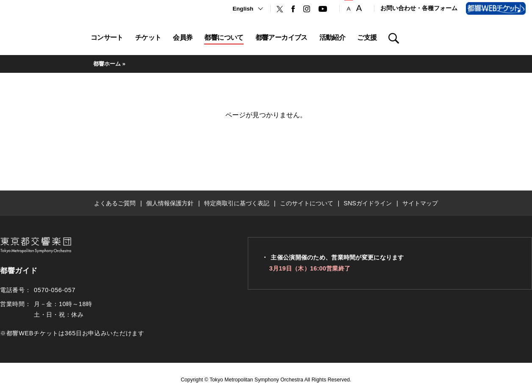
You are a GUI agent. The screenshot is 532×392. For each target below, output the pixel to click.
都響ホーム (107, 64)
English (243, 9)
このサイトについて (307, 203)
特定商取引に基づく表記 (237, 203)
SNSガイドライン (368, 203)
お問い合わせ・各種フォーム (419, 8)
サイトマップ (420, 203)
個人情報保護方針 (170, 203)
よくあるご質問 (115, 203)
